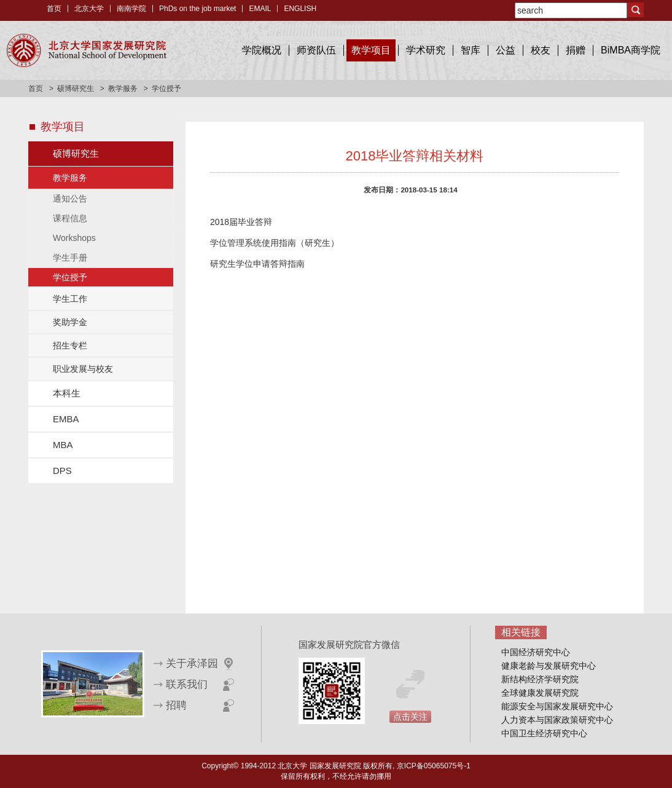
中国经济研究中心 (536, 652)
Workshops (74, 238)
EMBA (66, 419)
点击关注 (410, 717)
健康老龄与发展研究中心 (549, 666)
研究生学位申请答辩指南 (257, 264)
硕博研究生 (76, 89)
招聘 (176, 705)
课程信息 (70, 218)
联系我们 (187, 684)
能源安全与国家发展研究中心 (557, 706)
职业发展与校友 (83, 369)
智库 (471, 50)
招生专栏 (70, 345)
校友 (541, 50)
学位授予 (70, 277)
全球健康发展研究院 (540, 693)
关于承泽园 (192, 664)
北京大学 (89, 9)
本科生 (67, 393)
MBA (63, 445)
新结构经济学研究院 (540, 679)
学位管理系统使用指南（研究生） (275, 243)
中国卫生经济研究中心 (544, 733)
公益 (506, 50)
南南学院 (131, 9)
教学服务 (123, 89)
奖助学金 (70, 322)
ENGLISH (300, 9)
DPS (62, 471)
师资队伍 (316, 50)
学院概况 (262, 50)
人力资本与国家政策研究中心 (557, 720)
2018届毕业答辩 (241, 222)
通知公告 (70, 199)
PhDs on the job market (197, 9)
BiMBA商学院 (631, 50)
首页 (54, 9)
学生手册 (70, 258)
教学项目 (371, 50)
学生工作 (70, 299)
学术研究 (426, 50)
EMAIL (260, 9)
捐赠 (576, 50)
